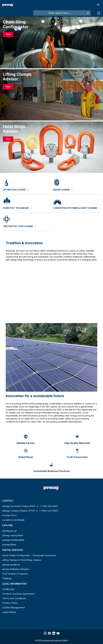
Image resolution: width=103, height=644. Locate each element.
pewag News (9, 545)
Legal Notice (9, 612)
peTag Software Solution (16, 569)
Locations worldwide (13, 520)
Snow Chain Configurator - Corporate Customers (29, 555)
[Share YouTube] (58, 633)
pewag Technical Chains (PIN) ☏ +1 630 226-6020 (30, 506)
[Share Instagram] (45, 633)
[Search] (88, 13)
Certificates (8, 589)
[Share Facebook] (49, 633)
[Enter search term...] (59, 13)
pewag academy (11, 565)
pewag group (10, 531)
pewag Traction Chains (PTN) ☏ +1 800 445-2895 (30, 511)
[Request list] (98, 13)
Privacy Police (10, 603)
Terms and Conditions (14, 598)
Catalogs (7, 578)
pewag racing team (13, 535)
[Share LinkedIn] (54, 633)
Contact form (10, 515)
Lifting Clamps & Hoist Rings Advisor (22, 560)
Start (8, 34)
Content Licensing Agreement (18, 594)
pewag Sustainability (13, 540)
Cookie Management (13, 607)
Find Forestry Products (15, 574)
